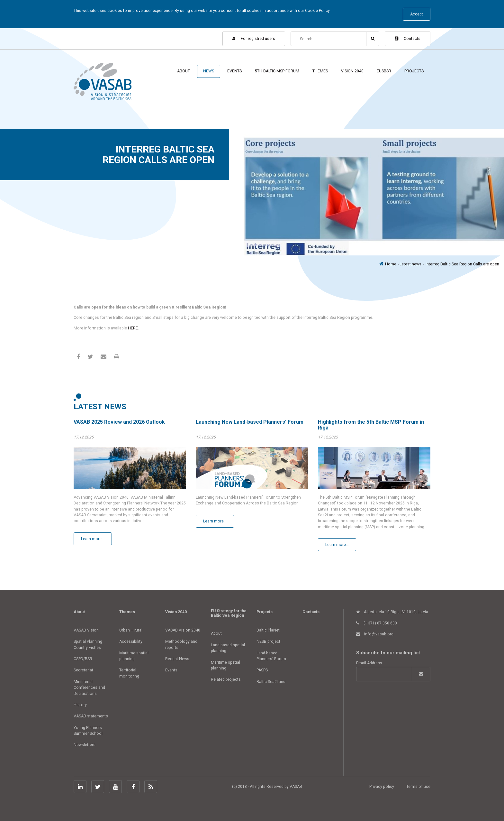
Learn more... (93, 539)
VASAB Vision (86, 630)
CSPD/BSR (83, 659)
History (80, 705)
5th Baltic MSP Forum (277, 71)
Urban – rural (131, 630)
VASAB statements (91, 716)
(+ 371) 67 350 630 (377, 623)
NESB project (268, 641)
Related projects (226, 679)
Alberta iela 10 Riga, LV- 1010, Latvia (392, 612)
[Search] (329, 39)
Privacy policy (382, 787)
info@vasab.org (375, 634)
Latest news (410, 264)
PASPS (262, 670)
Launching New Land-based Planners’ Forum (250, 422)
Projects (414, 71)
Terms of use (418, 787)
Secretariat (83, 670)
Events (234, 71)
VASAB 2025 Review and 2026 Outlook (119, 422)
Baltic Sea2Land (271, 682)
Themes (320, 71)
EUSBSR (384, 71)
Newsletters (85, 745)
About (184, 71)
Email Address (369, 663)
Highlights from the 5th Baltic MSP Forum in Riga (371, 425)
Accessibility (131, 641)
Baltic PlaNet (268, 630)
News (209, 71)
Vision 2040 (352, 71)
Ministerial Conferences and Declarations (89, 688)
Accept (417, 14)
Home (391, 264)
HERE (133, 328)
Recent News (177, 659)
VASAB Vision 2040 (183, 630)
